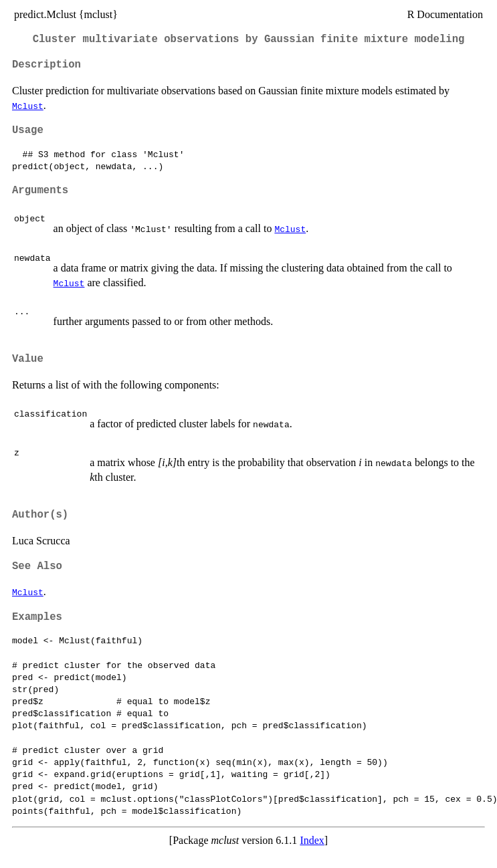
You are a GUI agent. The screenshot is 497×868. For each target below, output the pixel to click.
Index (312, 840)
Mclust (28, 106)
